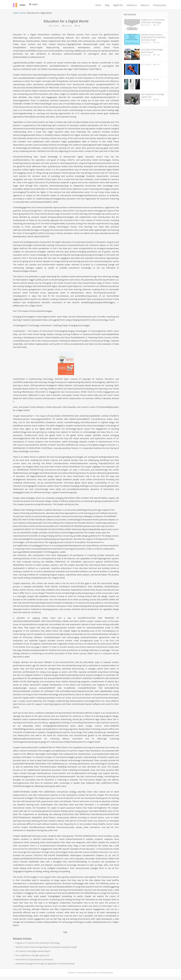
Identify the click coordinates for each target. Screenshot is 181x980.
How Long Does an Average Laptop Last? (32, 959)
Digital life (118, 5)
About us (145, 5)
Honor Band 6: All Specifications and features (34, 963)
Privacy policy (160, 5)
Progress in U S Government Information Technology (38, 946)
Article (23, 13)
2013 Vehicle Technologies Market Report (33, 955)
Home (98, 5)
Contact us (132, 5)
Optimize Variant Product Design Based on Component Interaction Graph (46, 950)
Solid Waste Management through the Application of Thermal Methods (45, 967)
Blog (107, 5)
